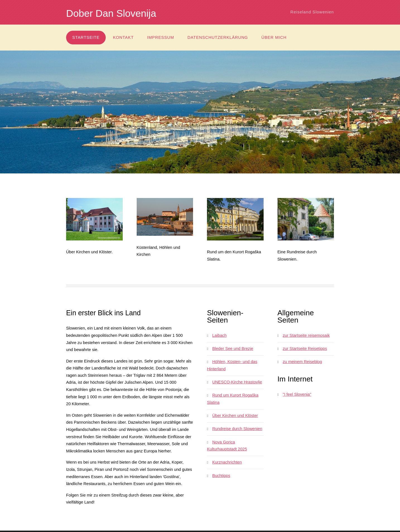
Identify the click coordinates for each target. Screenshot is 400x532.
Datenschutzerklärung (218, 37)
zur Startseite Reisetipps (305, 349)
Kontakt (123, 37)
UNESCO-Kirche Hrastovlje (237, 382)
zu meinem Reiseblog (302, 362)
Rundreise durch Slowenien (237, 429)
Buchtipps (221, 476)
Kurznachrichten (227, 462)
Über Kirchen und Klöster (235, 416)
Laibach (219, 335)
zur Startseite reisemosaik (306, 335)
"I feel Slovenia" (297, 394)
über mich (274, 37)
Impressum (161, 37)
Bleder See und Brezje (233, 349)
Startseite (86, 37)
